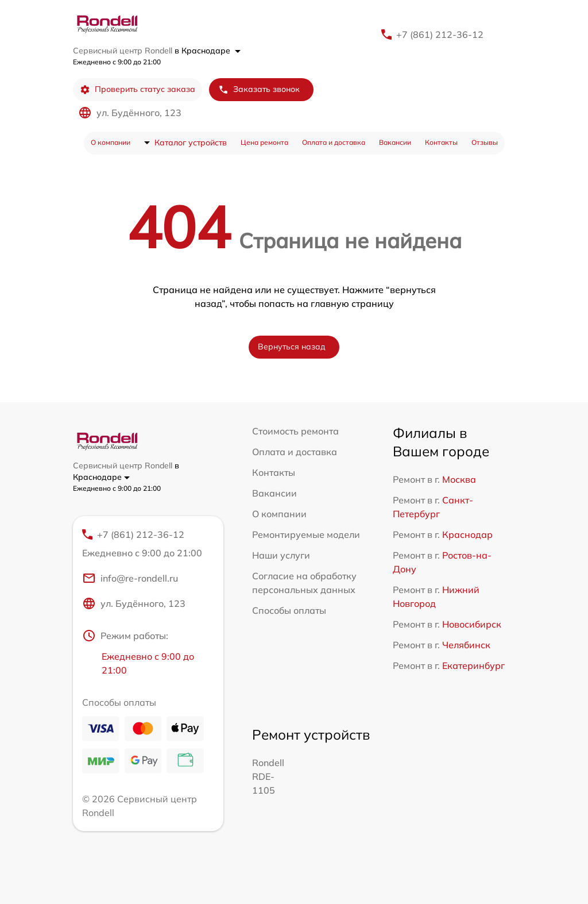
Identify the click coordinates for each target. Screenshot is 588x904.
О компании (111, 142)
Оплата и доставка (334, 142)
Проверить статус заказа (138, 89)
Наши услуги (281, 555)
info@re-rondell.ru (130, 578)
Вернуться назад (292, 347)
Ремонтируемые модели (306, 534)
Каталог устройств (191, 143)
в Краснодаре (208, 51)
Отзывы (485, 142)
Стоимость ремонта (295, 431)
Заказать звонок (259, 89)
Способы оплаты (289, 610)
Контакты (441, 142)
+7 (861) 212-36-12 (440, 34)
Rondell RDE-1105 (268, 776)
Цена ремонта (264, 142)
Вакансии (395, 142)
